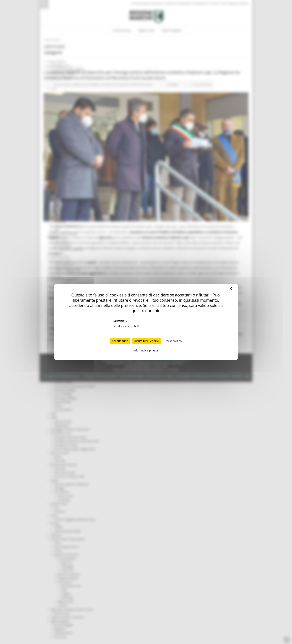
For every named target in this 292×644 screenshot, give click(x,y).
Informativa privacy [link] (146, 350)
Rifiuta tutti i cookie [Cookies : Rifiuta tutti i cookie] (146, 341)
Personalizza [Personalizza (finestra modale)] (173, 341)
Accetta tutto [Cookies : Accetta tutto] (120, 341)
